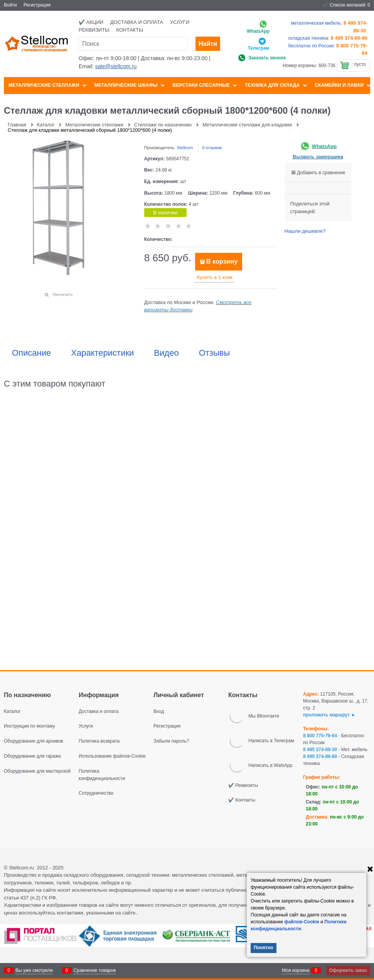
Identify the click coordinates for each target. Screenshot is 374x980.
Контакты (130, 30)
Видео (166, 353)
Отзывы (215, 353)
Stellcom (185, 148)
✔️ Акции (91, 22)
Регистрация (37, 5)
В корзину (222, 261)
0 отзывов (212, 148)
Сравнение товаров (95, 970)
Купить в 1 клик (215, 277)
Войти (10, 5)
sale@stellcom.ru (116, 66)
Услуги (180, 22)
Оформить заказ (348, 970)
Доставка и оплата (137, 22)
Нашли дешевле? (305, 231)
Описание (31, 353)
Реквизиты (94, 30)
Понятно (264, 948)
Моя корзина (296, 970)
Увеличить (62, 294)
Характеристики (102, 353)
